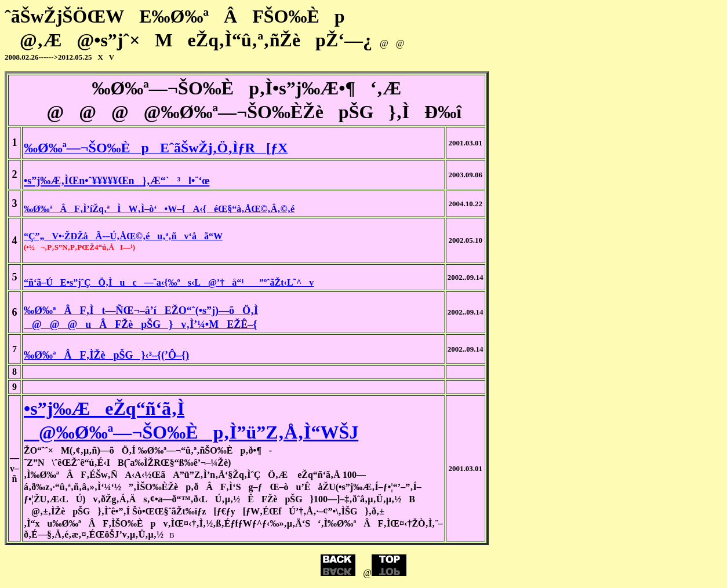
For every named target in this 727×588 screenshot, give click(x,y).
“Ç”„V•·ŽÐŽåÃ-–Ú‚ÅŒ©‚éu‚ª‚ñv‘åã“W (123, 236)
